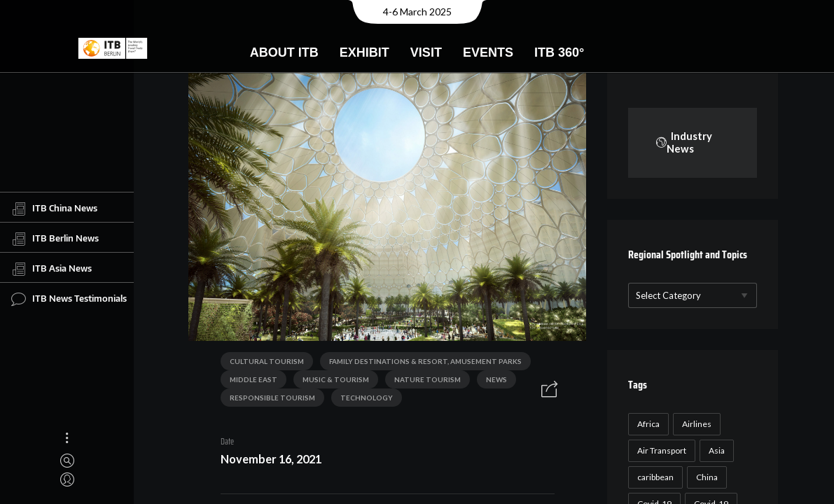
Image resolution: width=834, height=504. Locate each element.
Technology (362, 400)
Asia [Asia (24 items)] (730, 478)
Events (488, 52)
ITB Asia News (51, 269)
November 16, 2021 (267, 462)
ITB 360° (559, 52)
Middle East (249, 382)
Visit (426, 52)
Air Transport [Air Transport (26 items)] (675, 478)
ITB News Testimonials (69, 299)
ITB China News (54, 209)
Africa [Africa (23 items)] (662, 452)
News (492, 382)
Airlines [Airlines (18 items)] (710, 452)
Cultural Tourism (263, 364)
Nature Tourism (423, 382)
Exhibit (364, 52)
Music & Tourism (332, 382)
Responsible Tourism (268, 400)
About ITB (284, 52)
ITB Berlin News (55, 239)
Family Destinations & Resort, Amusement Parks (421, 364)
